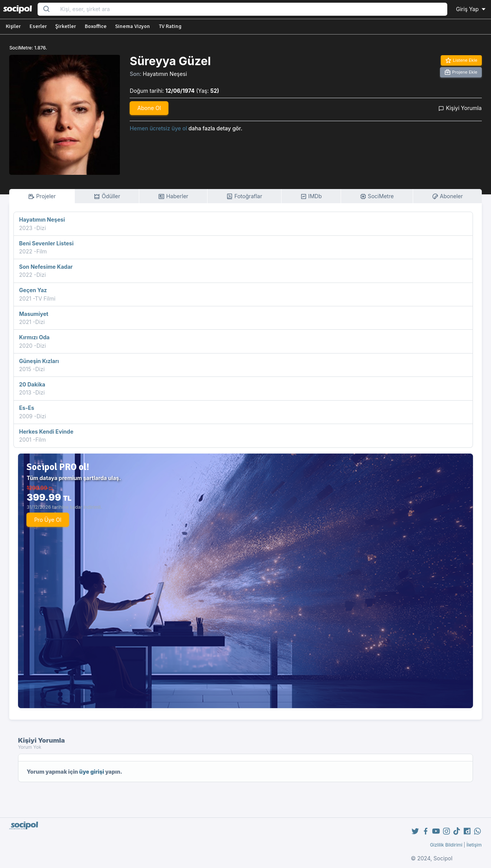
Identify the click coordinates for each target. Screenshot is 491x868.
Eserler (38, 26)
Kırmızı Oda (34, 337)
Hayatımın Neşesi (165, 74)
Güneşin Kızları (39, 361)
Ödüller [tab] (107, 196)
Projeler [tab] (42, 196)
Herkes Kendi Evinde (46, 432)
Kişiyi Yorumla (460, 108)
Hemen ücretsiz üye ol (158, 128)
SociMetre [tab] (377, 196)
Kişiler (13, 26)
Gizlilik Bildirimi (446, 845)
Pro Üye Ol (48, 520)
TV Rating (170, 26)
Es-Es (27, 408)
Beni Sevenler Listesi (46, 243)
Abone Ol (149, 108)
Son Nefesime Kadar (46, 267)
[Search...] (251, 9)
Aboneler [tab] (447, 196)
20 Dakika (32, 384)
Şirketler (66, 26)
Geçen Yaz (33, 290)
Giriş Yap (471, 9)
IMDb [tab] (311, 196)
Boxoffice (96, 26)
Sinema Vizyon (133, 26)
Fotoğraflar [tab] (244, 196)
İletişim (474, 845)
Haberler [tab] (173, 196)
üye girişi (91, 772)
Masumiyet (34, 314)
